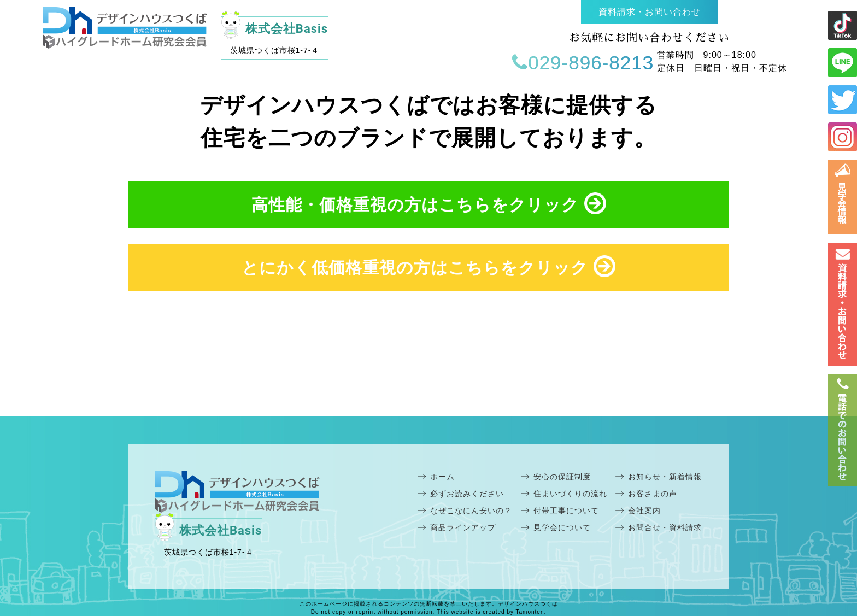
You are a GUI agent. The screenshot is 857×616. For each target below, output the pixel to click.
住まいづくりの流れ (570, 494)
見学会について (562, 527)
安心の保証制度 (562, 477)
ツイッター (843, 100)
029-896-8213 (583, 63)
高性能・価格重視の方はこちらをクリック (429, 203)
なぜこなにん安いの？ (471, 511)
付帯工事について (566, 511)
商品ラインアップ (463, 527)
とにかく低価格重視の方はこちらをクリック (428, 266)
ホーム (442, 477)
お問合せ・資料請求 (665, 527)
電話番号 (843, 430)
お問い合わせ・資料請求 (843, 304)
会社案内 (644, 511)
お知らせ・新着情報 (665, 477)
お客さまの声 (653, 494)
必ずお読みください (467, 494)
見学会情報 (843, 197)
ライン (843, 25)
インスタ (843, 137)
